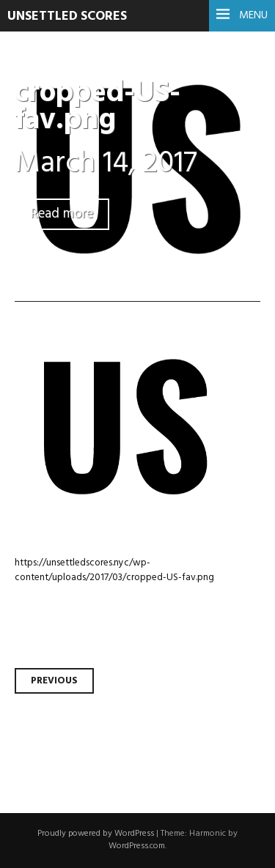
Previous (54, 681)
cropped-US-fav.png (98, 107)
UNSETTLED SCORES (67, 16)
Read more (62, 214)
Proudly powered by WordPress (96, 834)
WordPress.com (137, 846)
